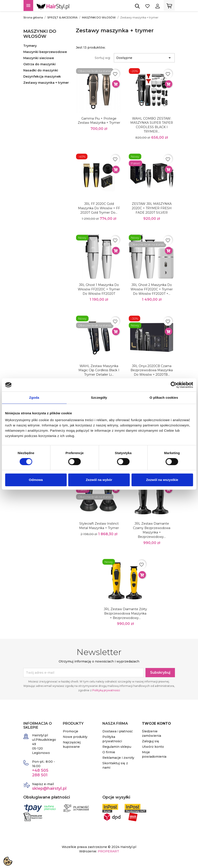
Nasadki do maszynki (41, 70)
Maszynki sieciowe (39, 58)
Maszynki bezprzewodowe (45, 52)
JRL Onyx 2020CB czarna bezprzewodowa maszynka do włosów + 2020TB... (152, 370)
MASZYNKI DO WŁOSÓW (40, 34)
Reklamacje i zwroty (118, 758)
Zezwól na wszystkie (162, 480)
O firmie (109, 752)
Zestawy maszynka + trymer (46, 83)
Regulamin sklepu (117, 747)
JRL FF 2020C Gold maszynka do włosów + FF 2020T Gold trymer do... (99, 208)
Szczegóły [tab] (99, 398)
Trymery (30, 46)
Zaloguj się (151, 741)
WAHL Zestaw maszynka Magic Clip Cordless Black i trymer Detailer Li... (99, 370)
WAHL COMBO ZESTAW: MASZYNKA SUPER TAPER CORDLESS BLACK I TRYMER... (152, 125)
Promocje (71, 731)
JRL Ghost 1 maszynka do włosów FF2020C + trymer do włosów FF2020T (99, 289)
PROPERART (108, 851)
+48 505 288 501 (40, 773)
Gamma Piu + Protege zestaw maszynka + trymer (99, 121)
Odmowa (36, 480)
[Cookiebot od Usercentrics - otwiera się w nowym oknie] (174, 385)
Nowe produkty (75, 737)
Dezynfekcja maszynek (42, 76)
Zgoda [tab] (34, 398)
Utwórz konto (153, 747)
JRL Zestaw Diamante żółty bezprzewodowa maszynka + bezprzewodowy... (125, 613)
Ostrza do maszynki (39, 64)
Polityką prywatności (106, 690)
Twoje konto (156, 723)
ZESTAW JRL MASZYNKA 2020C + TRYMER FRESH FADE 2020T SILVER (152, 208)
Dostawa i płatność (118, 731)
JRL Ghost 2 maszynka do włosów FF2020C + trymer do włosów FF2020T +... (152, 289)
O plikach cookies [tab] (164, 398)
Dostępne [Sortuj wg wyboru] (144, 58)
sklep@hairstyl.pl (49, 788)
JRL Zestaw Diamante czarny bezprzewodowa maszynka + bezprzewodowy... (152, 530)
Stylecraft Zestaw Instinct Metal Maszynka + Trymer (99, 526)
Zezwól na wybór (99, 480)
